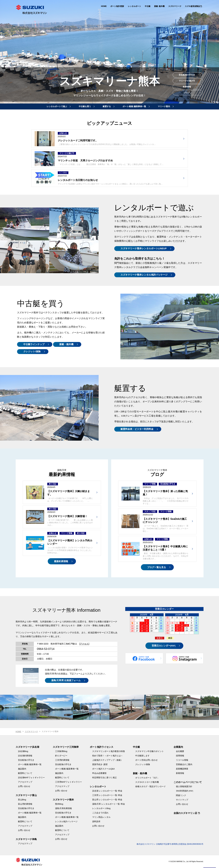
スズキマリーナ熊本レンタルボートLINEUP (144, 248)
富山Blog (22, 800)
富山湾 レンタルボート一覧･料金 (107, 800)
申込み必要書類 (99, 773)
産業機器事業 (182, 769)
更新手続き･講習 (100, 764)
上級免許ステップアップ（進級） (107, 760)
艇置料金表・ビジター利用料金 (137, 429)
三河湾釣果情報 (62, 760)
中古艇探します (142, 756)
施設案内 (22, 769)
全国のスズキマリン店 (185, 813)
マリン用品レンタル (101, 817)
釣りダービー (61, 756)
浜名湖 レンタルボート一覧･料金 (107, 791)
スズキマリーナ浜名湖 (27, 747)
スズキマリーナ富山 (26, 795)
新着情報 (180, 773)
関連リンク (181, 795)
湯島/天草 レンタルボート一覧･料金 (109, 804)
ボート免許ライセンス (102, 747)
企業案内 (178, 747)
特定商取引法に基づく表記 (104, 778)
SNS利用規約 (184, 791)
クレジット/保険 (32, 351)
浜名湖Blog (23, 751)
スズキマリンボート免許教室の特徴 (108, 751)
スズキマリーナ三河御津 (66, 747)
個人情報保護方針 (184, 786)
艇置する (107, 106)
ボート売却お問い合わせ (146, 760)
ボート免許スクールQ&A (103, 769)
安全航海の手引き (187, 75)
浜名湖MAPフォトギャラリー (31, 778)
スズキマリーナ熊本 (63, 800)
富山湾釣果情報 (25, 804)
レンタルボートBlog (101, 808)
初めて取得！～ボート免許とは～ (107, 756)
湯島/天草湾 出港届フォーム (66, 680)
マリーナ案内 (164, 106)
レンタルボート (134, 6)
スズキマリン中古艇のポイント (149, 751)
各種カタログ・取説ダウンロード (151, 786)
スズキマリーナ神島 (26, 839)
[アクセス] (84, 644)
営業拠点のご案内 (184, 764)
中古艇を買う (85, 106)
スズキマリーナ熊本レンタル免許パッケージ (144, 275)
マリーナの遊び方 (187, 81)
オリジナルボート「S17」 (147, 778)
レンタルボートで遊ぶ (57, 106)
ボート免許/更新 (117, 6)
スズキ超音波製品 (192, 6)
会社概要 (180, 751)
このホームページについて (188, 782)
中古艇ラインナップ (34, 344)
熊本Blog (59, 804)
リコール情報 (182, 760)
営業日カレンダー (164, 646)
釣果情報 (187, 87)
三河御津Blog (61, 751)
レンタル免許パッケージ (66, 821)
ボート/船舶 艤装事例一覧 (134, 106)
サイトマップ (182, 800)
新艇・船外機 (66, 344)
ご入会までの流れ (100, 813)
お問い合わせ (24, 786)
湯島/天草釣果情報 (64, 808)
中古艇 (148, 6)
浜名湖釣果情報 (25, 756)
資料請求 (96, 821)
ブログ (187, 93)
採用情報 (180, 756)
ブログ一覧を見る (157, 567)
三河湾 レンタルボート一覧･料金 (107, 795)
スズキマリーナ (175, 6)
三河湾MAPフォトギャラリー (68, 782)
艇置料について (25, 773)
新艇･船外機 (159, 6)
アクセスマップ (25, 782)
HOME (104, 6)
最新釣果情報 (61, 561)
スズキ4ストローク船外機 (147, 782)
